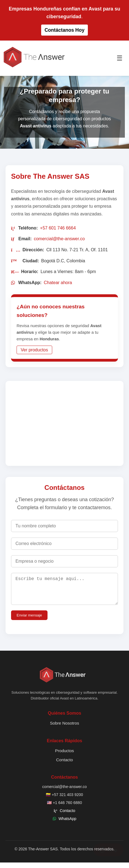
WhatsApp (68, 824)
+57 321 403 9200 (67, 800)
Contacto (64, 765)
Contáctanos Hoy (64, 30)
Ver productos (34, 350)
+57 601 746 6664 (58, 228)
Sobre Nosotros (65, 729)
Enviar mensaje (29, 621)
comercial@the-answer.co (59, 239)
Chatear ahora (58, 283)
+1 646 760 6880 (67, 808)
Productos (64, 756)
